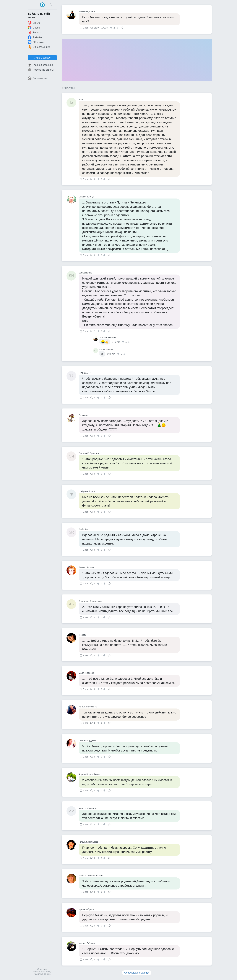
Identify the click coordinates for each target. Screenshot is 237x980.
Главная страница (40, 65)
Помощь (47, 972)
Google (34, 28)
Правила (37, 972)
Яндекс (34, 32)
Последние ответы (41, 70)
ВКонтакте (36, 42)
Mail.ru (34, 23)
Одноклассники (39, 47)
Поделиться (122, 27)
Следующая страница (137, 973)
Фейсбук (35, 37)
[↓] (117, 28)
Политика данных (42, 974)
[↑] (111, 28)
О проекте (42, 969)
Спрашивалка (38, 78)
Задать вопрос (42, 58)
